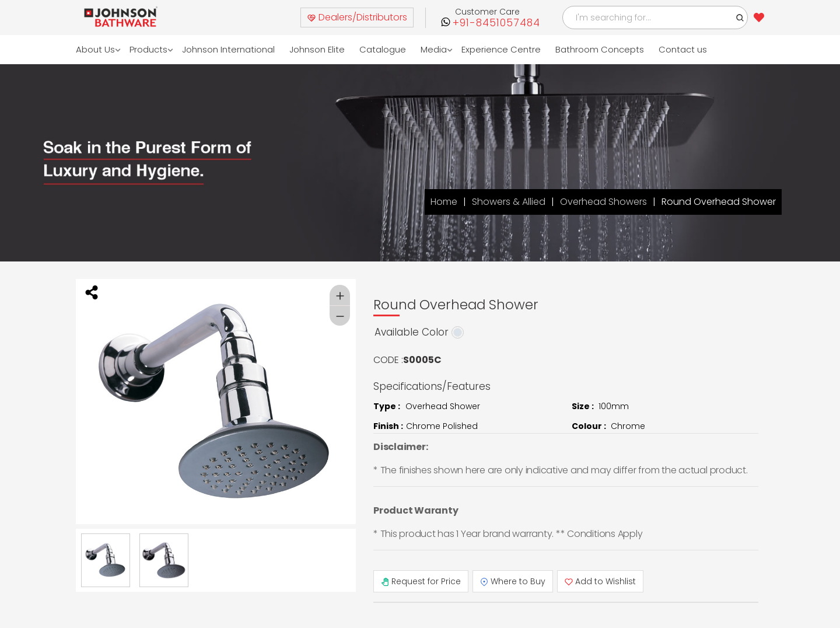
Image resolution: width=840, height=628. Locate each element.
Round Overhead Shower (719, 202)
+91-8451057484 (496, 23)
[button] (740, 18)
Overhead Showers (603, 202)
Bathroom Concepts (600, 49)
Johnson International (228, 49)
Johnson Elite (317, 49)
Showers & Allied (509, 202)
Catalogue (383, 49)
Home (444, 202)
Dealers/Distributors (357, 17)
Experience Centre (501, 49)
